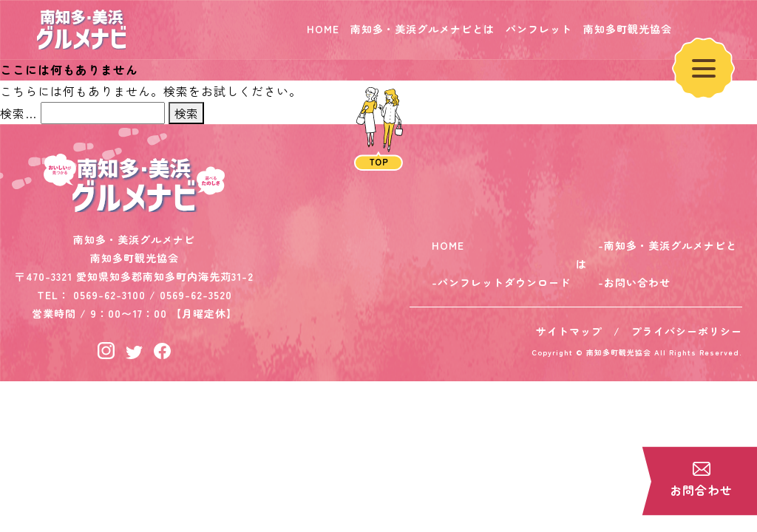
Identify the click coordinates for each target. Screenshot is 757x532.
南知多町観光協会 (628, 29)
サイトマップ (569, 331)
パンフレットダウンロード (504, 282)
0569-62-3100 (109, 295)
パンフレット (539, 29)
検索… (18, 113)
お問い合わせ (637, 282)
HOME (323, 29)
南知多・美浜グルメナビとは (422, 29)
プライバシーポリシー (687, 331)
